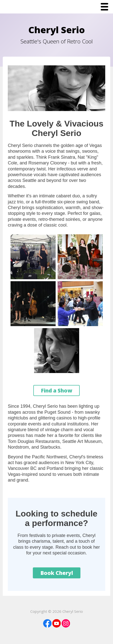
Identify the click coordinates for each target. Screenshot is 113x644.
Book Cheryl (57, 573)
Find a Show (56, 390)
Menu (106, 7)
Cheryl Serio (57, 30)
